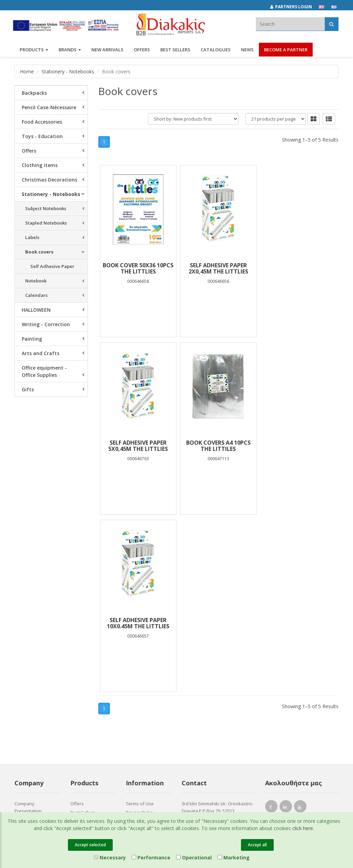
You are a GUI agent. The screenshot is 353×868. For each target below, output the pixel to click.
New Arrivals (83, 644)
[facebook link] (271, 631)
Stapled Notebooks (46, 223)
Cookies (134, 662)
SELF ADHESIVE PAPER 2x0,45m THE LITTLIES (218, 268)
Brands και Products (36, 642)
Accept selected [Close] (90, 845)
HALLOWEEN (36, 310)
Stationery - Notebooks (68, 71)
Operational (194, 857)
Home (27, 71)
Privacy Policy (140, 635)
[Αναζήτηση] (331, 24)
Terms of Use (140, 626)
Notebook (36, 281)
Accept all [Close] (257, 845)
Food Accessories (42, 122)
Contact (22, 702)
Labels (32, 237)
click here (303, 828)
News (247, 51)
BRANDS (70, 51)
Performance (151, 857)
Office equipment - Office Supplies (44, 371)
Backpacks (34, 93)
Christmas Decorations (49, 180)
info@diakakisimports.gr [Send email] (214, 671)
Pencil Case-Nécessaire (49, 107)
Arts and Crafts (41, 353)
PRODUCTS (34, 51)
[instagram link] (286, 631)
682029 (236, 648)
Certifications (140, 653)
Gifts (28, 389)
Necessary (110, 857)
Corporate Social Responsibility (32, 671)
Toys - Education (42, 136)
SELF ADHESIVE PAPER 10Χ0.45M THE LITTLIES (218, 446)
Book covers (39, 252)
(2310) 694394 (203, 663)
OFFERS (142, 51)
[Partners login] (295, 7)
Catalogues (216, 51)
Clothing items (40, 165)
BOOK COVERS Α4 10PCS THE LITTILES (138, 446)
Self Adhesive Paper (52, 266)
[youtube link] (300, 631)
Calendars (36, 295)
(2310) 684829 (206, 648)
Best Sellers (175, 51)
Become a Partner (286, 51)
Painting (32, 339)
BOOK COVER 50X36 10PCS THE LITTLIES (138, 268)
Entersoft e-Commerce (138, 727)
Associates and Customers (31, 655)
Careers (23, 684)
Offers (29, 151)
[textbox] (290, 24)
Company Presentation (28, 630)
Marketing (234, 857)
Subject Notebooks (46, 208)
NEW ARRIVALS (107, 51)
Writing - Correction (46, 324)
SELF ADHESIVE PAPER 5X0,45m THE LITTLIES (298, 268)
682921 (191, 656)
